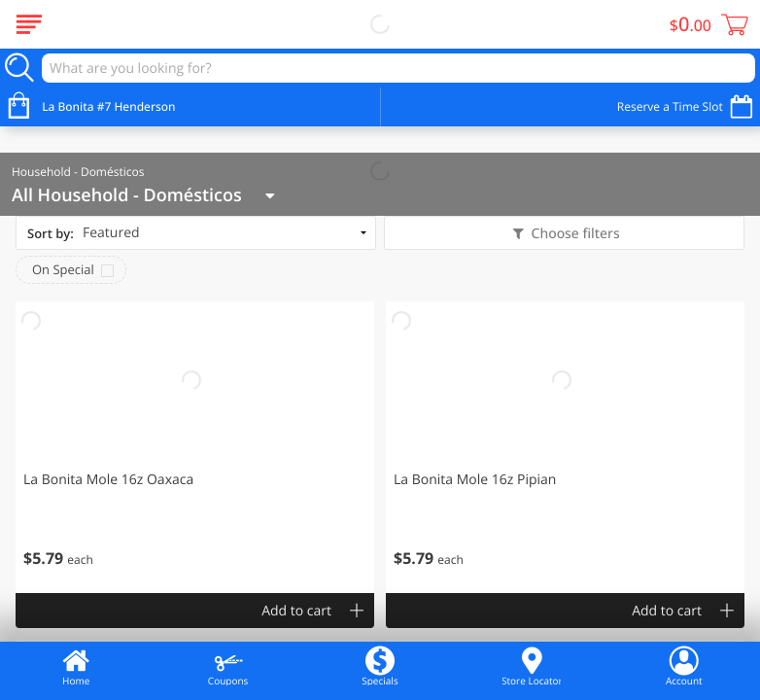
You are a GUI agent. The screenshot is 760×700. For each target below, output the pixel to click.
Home (76, 666)
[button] (195, 447)
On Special (63, 269)
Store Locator (532, 666)
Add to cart (296, 611)
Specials (380, 666)
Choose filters (574, 234)
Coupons (228, 666)
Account (684, 666)
